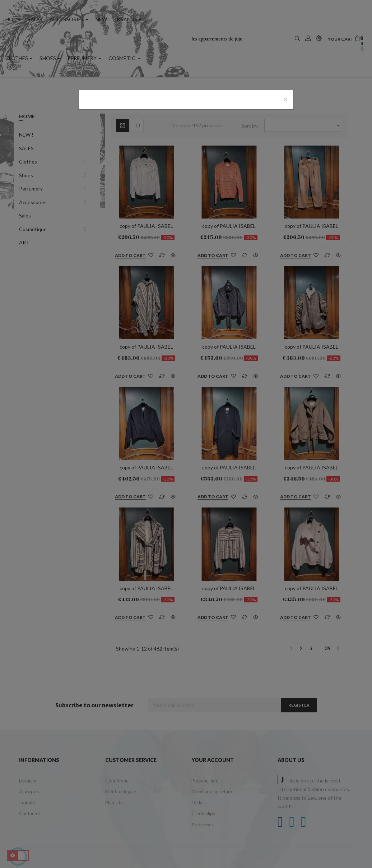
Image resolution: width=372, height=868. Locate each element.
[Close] (285, 99)
